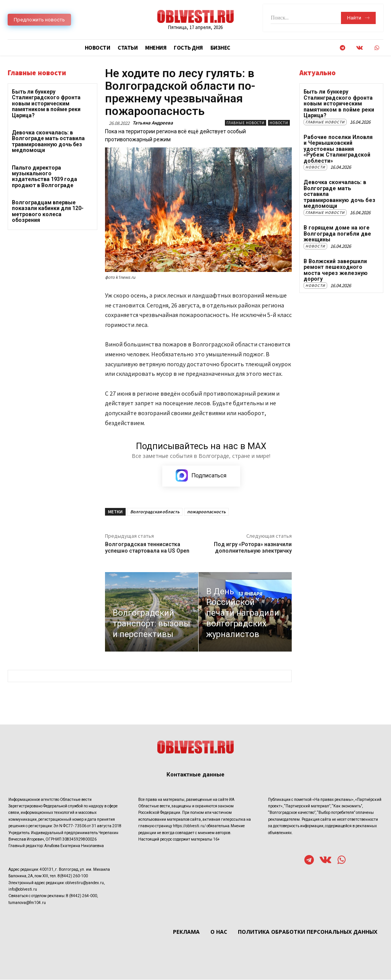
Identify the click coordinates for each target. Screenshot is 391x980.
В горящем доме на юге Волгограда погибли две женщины (337, 227)
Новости (279, 123)
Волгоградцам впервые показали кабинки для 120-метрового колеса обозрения (48, 211)
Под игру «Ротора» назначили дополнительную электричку (253, 547)
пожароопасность (206, 512)
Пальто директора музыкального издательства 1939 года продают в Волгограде (44, 176)
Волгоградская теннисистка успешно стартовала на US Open (147, 547)
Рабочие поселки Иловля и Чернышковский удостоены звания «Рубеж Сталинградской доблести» (339, 149)
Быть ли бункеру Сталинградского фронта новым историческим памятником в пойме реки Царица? (46, 103)
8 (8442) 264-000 (82, 896)
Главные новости (246, 123)
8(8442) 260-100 (73, 876)
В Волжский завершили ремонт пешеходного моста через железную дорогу (335, 263)
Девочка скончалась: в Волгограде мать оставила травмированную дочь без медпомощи (48, 141)
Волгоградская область (155, 512)
